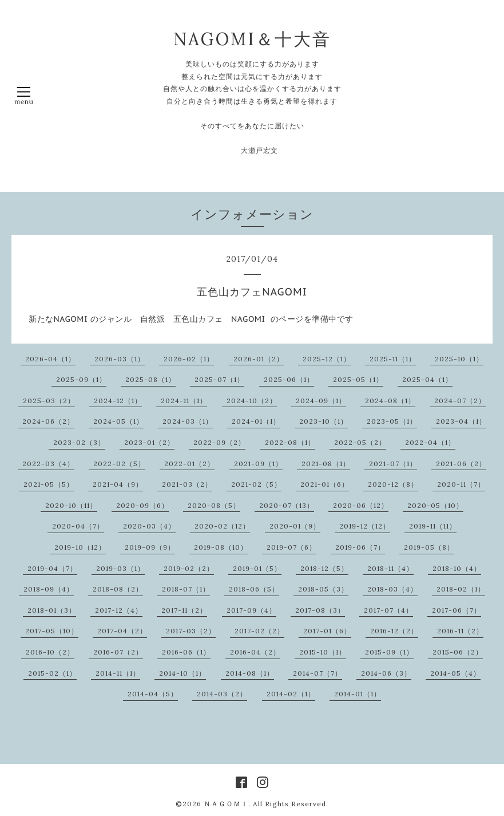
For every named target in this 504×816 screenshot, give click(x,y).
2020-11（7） (461, 484)
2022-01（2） (189, 464)
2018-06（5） (254, 589)
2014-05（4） (455, 673)
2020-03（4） (149, 526)
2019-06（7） (360, 547)
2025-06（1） (289, 379)
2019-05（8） (429, 547)
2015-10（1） (323, 652)
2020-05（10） (435, 505)
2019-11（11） (433, 526)
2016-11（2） (460, 631)
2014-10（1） (182, 673)
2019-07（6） (291, 547)
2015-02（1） (52, 673)
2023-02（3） (79, 442)
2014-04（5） (153, 694)
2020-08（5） (214, 505)
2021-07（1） (393, 464)
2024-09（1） (321, 401)
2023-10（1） (324, 421)
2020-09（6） (142, 505)
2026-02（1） (189, 359)
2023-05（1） (392, 421)
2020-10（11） (71, 505)
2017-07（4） (388, 610)
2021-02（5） (256, 484)
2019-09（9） (150, 547)
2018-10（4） (457, 568)
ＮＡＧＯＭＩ (226, 804)
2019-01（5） (257, 568)
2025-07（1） (219, 379)
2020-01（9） (295, 526)
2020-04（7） (78, 526)
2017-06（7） (457, 610)
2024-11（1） (184, 401)
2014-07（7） (318, 673)
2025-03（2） (49, 401)
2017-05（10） (52, 631)
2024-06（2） (48, 421)
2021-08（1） (326, 464)
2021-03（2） (187, 484)
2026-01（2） (259, 359)
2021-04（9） (118, 484)
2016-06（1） (186, 652)
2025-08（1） (150, 379)
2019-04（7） (52, 568)
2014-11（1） (118, 673)
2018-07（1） (186, 589)
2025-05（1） (358, 379)
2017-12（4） (119, 610)
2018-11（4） (390, 568)
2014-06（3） (386, 673)
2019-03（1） (120, 568)
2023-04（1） (461, 421)
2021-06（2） (461, 464)
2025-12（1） (327, 359)
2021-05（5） (49, 484)
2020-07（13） (287, 505)
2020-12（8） (393, 484)
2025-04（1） (427, 379)
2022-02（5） (119, 464)
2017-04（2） (122, 631)
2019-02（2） (189, 568)
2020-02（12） (222, 526)
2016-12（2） (394, 631)
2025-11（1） (393, 359)
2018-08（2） (118, 589)
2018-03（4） (392, 589)
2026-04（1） (50, 359)
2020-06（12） (361, 505)
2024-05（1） (118, 421)
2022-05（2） (360, 442)
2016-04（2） (255, 652)
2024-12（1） (118, 401)
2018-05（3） (323, 589)
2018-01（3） (52, 610)
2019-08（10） (221, 547)
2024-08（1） (390, 401)
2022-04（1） (430, 442)
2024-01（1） (256, 421)
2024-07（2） (460, 401)
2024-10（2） (252, 401)
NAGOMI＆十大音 (252, 39)
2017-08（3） (320, 610)
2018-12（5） (324, 568)
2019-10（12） (80, 547)
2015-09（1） (389, 652)
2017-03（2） (191, 631)
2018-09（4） (49, 589)
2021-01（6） (325, 484)
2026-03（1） (120, 359)
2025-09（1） (81, 379)
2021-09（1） (258, 464)
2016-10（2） (50, 652)
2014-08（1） (250, 673)
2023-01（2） (149, 442)
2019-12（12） (365, 526)
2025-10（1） (459, 359)
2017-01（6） (327, 631)
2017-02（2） (259, 631)
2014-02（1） (291, 694)
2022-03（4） (48, 464)
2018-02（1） (461, 589)
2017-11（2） (184, 610)
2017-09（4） (251, 610)
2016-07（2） (118, 652)
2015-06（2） (458, 652)
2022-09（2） (219, 442)
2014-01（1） (358, 694)
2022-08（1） (290, 442)
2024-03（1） (188, 421)
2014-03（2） (222, 694)
